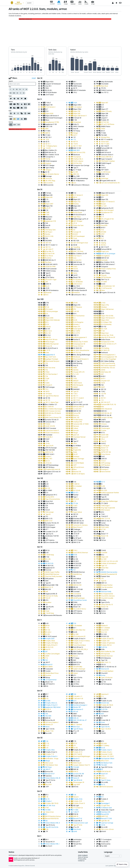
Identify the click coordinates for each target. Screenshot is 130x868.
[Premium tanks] (14, 119)
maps (66, 3)
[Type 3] (22, 99)
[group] (18, 89)
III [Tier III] (17, 89)
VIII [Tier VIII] (14, 93)
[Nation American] (18, 104)
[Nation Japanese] (11, 108)
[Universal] (25, 113)
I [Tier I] (11, 89)
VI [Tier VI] (26, 89)
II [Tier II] (14, 89)
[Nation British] (29, 104)
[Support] (22, 113)
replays (73, 3)
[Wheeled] (29, 113)
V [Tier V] (23, 89)
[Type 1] (14, 99)
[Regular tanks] (11, 119)
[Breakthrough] (14, 113)
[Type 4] (25, 99)
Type (10, 96)
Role (10, 111)
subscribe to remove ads (25, 19)
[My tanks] (25, 119)
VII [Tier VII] (11, 93)
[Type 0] (11, 99)
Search (11, 81)
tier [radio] (11, 125)
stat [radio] (19, 125)
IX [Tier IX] (17, 93)
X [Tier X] (21, 93)
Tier (10, 87)
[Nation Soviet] (11, 104)
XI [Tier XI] (24, 93)
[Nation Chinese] (22, 104)
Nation (11, 102)
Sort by (11, 122)
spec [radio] (15, 125)
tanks (59, 3)
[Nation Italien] (25, 108)
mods (86, 3)
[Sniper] (18, 113)
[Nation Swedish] (18, 108)
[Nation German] (14, 104)
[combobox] (17, 3)
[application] (27, 64)
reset (34, 78)
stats (80, 3)
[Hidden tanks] (22, 119)
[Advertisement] (65, 32)
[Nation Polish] (22, 108)
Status (11, 116)
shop (93, 3)
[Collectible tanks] (18, 119)
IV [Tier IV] (20, 89)
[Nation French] (25, 104)
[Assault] (11, 113)
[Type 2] (18, 99)
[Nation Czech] (14, 108)
